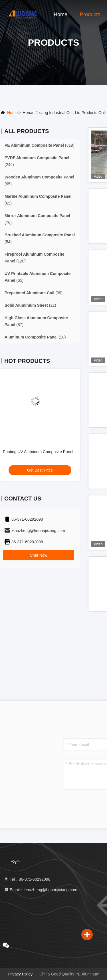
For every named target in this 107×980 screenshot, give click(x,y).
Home (60, 14)
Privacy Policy (20, 974)
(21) (30, 305)
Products (90, 14)
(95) (39, 180)
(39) (34, 293)
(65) (38, 200)
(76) (37, 219)
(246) (37, 161)
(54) (40, 238)
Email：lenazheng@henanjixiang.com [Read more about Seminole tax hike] (41, 890)
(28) (35, 337)
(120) (34, 258)
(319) (40, 145)
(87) (36, 321)
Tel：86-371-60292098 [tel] (27, 879)
